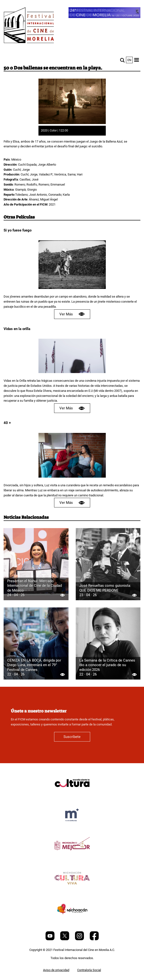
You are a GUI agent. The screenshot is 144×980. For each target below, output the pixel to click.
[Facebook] (94, 939)
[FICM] (29, 26)
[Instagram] (80, 939)
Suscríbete (72, 737)
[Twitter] (65, 939)
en (129, 60)
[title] (72, 795)
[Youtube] (50, 939)
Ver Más (72, 314)
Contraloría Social (89, 970)
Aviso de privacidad (56, 970)
